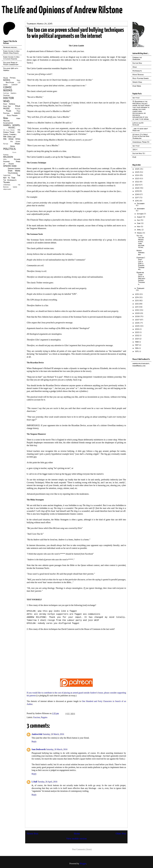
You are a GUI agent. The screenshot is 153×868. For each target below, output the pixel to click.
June (139, 223)
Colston (6, 95)
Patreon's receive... (10, 47)
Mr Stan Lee (9, 137)
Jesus (135, 67)
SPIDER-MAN (10, 166)
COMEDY (14, 85)
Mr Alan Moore (9, 130)
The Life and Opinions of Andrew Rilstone (62, 10)
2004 (137, 329)
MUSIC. (12, 128)
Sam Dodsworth (39, 749)
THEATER (7, 176)
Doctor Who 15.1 (139, 153)
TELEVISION (13, 173)
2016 (137, 201)
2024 (137, 175)
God (6, 118)
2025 (137, 172)
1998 (137, 342)
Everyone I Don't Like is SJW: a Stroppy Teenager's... (141, 263)
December (141, 203)
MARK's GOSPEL (12, 125)
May (139, 227)
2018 (137, 194)
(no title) (136, 98)
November (141, 209)
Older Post (121, 834)
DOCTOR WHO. (9, 99)
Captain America (10, 93)
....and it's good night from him (140, 130)
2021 (137, 185)
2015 (137, 294)
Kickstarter (8, 123)
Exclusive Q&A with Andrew (11, 69)
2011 (137, 307)
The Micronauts (10, 180)
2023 (137, 178)
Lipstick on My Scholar (138, 124)
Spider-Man (137, 82)
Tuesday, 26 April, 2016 (47, 782)
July (139, 220)
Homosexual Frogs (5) (141, 142)
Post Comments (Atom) (82, 849)
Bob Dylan (10, 82)
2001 (137, 339)
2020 (137, 188)
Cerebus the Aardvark (137, 58)
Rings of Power (12, 163)
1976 (137, 351)
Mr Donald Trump (12, 131)
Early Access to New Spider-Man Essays (11, 52)
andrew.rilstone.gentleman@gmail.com (141, 365)
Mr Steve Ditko (12, 139)
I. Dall (34, 782)
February (141, 288)
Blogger (83, 864)
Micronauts (137, 71)
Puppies (44, 717)
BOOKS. (7, 80)
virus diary (7, 189)
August (140, 217)
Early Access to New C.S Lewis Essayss (11, 58)
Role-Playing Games (141, 78)
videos (15, 187)
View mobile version (76, 839)
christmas (7, 185)
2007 (137, 320)
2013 (137, 301)
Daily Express (9, 104)
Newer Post (32, 834)
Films (9, 111)
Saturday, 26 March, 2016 (53, 734)
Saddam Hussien (14, 168)
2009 (137, 313)
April (139, 230)
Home (77, 834)
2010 (137, 310)
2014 (137, 297)
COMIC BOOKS (8, 89)
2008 (138, 316)
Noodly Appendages (141, 252)
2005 (138, 326)
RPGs (5, 159)
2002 (137, 335)
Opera (12, 146)
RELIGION (8, 157)
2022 (137, 182)
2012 (137, 304)
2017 (137, 198)
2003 (137, 332)
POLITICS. (10, 149)
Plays (14, 152)
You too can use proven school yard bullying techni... (140, 241)
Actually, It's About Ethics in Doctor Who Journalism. (141, 136)
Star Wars (14, 171)
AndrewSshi (37, 734)
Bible (19, 80)
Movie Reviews (138, 75)
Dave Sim (7, 106)
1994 (137, 348)
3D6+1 (135, 150)
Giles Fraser (12, 115)
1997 (137, 345)
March (140, 233)
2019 (137, 191)
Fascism (37, 717)
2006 (138, 323)
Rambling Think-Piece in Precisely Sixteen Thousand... (141, 278)
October (140, 214)
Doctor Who (137, 63)
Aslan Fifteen (9, 78)
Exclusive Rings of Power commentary (11, 64)
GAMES (17, 113)
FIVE (134, 157)
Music (17, 144)
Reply (34, 741)
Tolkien (6, 182)
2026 (137, 169)
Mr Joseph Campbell (12, 133)
